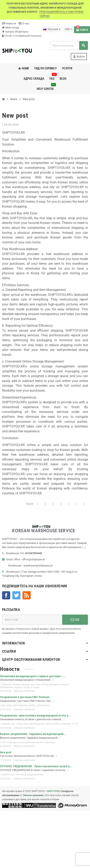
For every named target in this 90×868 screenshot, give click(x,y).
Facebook (6, 595)
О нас (24, 23)
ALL (14, 724)
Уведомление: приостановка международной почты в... (35, 715)
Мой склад (10, 28)
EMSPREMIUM (20, 706)
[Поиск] (69, 46)
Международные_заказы (55, 684)
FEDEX (48, 724)
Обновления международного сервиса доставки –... (33, 676)
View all (29, 669)
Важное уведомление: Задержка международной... (33, 734)
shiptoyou (7, 684)
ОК (75, 620)
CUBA (19, 724)
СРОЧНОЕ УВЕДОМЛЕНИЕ (30, 775)
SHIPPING (66, 724)
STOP (75, 724)
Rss (27, 595)
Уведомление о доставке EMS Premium (25, 697)
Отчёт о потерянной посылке (22, 36)
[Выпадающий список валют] (69, 29)
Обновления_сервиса (11, 687)
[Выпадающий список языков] (52, 29)
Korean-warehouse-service (30, 742)
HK (3, 742)
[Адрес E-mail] (32, 620)
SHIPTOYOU (43, 706)
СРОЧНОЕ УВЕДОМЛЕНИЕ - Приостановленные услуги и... (36, 766)
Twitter (16, 595)
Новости (9, 23)
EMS (26, 724)
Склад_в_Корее (31, 687)
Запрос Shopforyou (15, 32)
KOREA (32, 706)
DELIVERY (7, 706)
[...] (84, 547)
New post (6, 752)
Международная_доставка (27, 684)
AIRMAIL (6, 724)
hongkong (11, 742)
